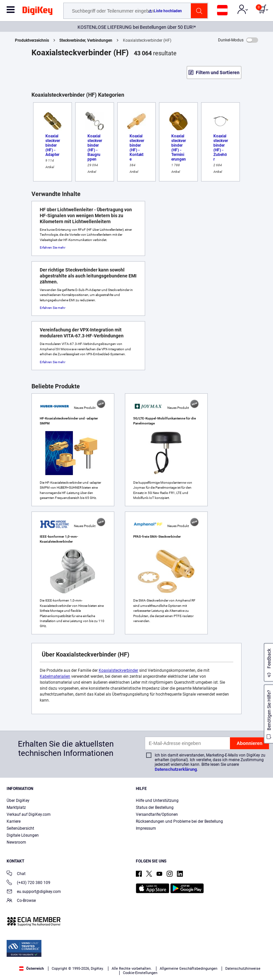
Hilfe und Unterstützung (157, 801)
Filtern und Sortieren (218, 73)
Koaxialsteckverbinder (118, 670)
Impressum (146, 828)
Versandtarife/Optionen (157, 814)
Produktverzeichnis (32, 40)
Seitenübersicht (20, 828)
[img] (37, 12)
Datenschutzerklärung (176, 769)
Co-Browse (21, 901)
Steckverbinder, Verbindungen (86, 40)
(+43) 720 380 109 (28, 883)
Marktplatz (16, 808)
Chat (16, 874)
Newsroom (16, 842)
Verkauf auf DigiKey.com (29, 814)
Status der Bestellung (155, 808)
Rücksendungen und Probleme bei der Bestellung (179, 821)
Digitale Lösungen (23, 835)
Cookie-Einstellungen (140, 973)
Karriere (14, 821)
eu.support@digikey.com (34, 892)
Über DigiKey (18, 801)
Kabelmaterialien (55, 676)
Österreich (31, 969)
